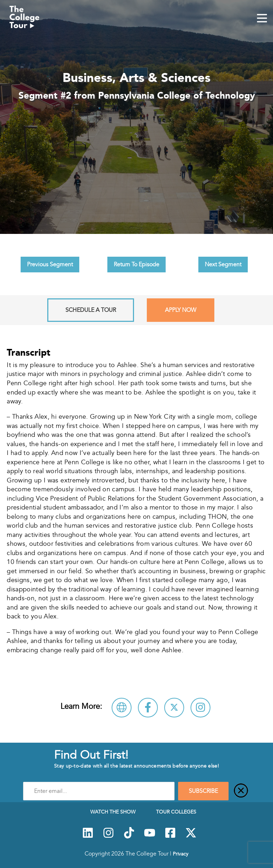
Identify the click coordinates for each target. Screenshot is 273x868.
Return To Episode (136, 265)
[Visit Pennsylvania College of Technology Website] (122, 708)
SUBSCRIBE (203, 791)
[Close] (241, 791)
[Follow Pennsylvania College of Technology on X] (174, 708)
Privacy (181, 854)
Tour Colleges (176, 812)
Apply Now (181, 310)
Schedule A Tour (91, 310)
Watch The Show (113, 812)
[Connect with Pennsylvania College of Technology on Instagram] (200, 708)
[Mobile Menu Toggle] (262, 19)
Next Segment (223, 265)
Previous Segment (50, 265)
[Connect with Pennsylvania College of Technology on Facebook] (148, 708)
